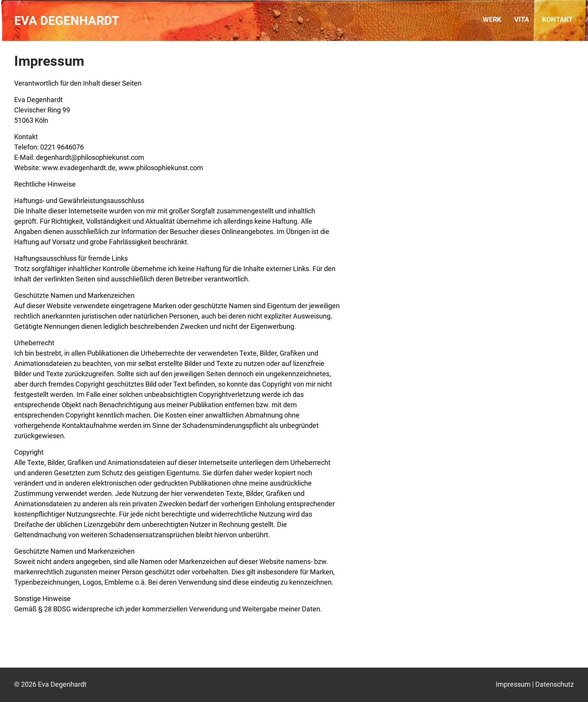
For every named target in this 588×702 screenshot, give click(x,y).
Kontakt (557, 19)
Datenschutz (555, 684)
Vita (522, 19)
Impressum (513, 684)
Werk (492, 19)
